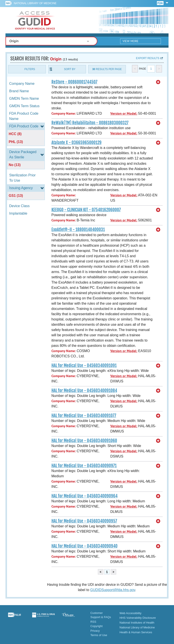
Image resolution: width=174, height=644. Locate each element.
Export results (148, 58)
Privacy (95, 631)
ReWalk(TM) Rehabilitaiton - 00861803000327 (90, 123)
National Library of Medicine (35, 3)
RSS (93, 622)
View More (131, 41)
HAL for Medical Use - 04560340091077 (84, 416)
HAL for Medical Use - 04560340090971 (84, 466)
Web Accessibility (130, 613)
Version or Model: (124, 113)
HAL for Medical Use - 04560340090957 (84, 521)
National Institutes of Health (137, 623)
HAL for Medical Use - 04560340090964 (84, 496)
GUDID (35, 20)
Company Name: (64, 113)
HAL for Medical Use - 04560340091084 (84, 391)
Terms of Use (99, 635)
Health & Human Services (136, 632)
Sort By (70, 69)
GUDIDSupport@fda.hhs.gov (113, 590)
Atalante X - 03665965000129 (76, 143)
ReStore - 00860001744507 (74, 82)
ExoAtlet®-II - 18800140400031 (78, 230)
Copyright (97, 626)
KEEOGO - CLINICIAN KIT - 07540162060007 (86, 210)
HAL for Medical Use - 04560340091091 (84, 365)
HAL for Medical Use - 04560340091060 (84, 441)
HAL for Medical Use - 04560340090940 (84, 546)
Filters (30, 69)
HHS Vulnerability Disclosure (138, 618)
